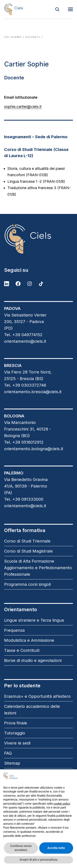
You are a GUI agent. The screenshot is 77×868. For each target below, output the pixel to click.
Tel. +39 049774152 (23, 335)
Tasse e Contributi (22, 650)
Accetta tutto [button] (56, 848)
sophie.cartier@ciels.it (23, 107)
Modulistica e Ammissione (29, 640)
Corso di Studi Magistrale (28, 551)
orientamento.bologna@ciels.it (34, 449)
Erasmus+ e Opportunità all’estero (37, 696)
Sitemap (12, 763)
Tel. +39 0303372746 (25, 385)
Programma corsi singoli (27, 584)
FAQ (8, 753)
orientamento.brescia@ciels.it (33, 392)
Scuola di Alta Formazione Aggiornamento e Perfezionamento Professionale (38, 568)
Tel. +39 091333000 (24, 499)
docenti (33, 37)
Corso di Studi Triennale (27, 541)
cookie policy (62, 804)
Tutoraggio (15, 733)
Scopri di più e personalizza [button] (38, 860)
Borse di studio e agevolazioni (33, 660)
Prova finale (16, 723)
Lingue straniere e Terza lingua (34, 620)
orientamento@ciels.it (25, 341)
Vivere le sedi (17, 743)
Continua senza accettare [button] (21, 848)
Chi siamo (13, 37)
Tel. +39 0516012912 (24, 442)
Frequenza (14, 630)
